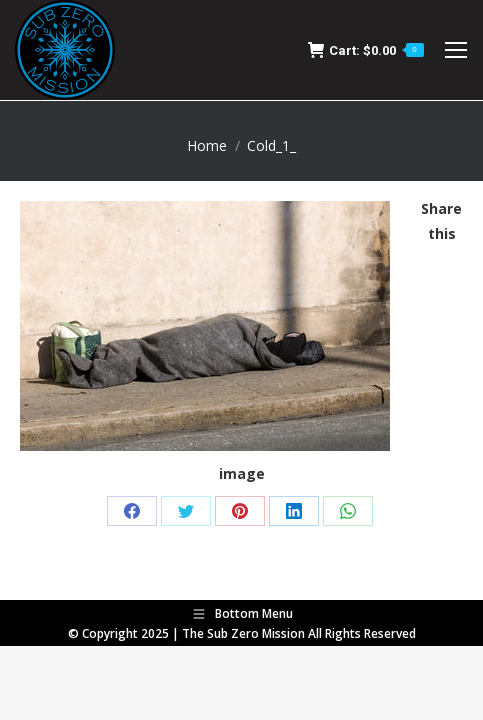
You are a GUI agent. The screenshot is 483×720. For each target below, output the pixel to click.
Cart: (366, 50)
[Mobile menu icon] (456, 50)
